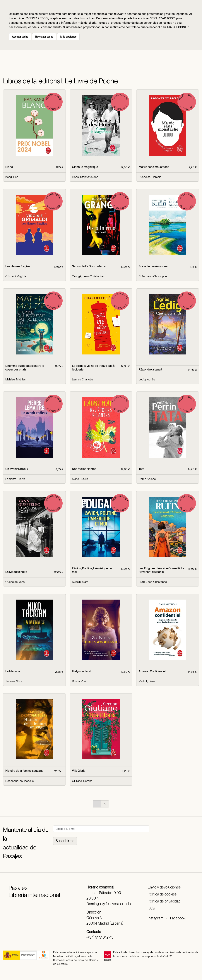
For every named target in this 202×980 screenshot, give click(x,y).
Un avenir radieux (17, 469)
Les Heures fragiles (18, 266)
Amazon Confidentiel (152, 671)
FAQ (151, 908)
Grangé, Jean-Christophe (88, 276)
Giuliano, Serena (82, 781)
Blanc (9, 167)
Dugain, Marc (80, 582)
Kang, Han (12, 177)
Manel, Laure (80, 479)
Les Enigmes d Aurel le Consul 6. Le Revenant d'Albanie (161, 570)
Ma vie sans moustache (154, 167)
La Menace (13, 671)
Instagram (156, 918)
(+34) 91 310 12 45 (100, 937)
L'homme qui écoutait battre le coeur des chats (25, 368)
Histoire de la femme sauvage (24, 771)
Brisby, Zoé (79, 681)
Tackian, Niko (13, 681)
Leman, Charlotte (83, 379)
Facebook (178, 918)
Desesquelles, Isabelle (20, 781)
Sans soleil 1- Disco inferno (89, 266)
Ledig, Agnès (147, 379)
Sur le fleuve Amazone (153, 266)
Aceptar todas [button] (20, 37)
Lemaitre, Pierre (15, 479)
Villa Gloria (79, 771)
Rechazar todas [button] (44, 37)
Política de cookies (162, 894)
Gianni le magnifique (85, 167)
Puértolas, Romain (150, 177)
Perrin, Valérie (147, 479)
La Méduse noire (16, 572)
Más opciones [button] (68, 37)
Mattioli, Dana (147, 681)
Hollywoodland (82, 671)
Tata (142, 469)
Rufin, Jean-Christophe (153, 276)
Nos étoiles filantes (84, 469)
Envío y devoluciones (164, 887)
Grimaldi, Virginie (16, 276)
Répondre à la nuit (150, 369)
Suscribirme (65, 841)
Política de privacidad (164, 901)
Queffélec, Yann (15, 582)
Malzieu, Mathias (16, 379)
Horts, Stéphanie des (85, 177)
